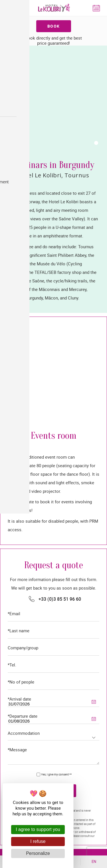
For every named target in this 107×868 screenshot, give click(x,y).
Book (54, 26)
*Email (14, 408)
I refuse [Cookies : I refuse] (38, 841)
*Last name (19, 425)
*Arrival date (19, 493)
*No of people (21, 476)
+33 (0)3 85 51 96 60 (60, 393)
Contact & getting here (53, 745)
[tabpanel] (53, 47)
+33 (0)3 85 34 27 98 (53, 722)
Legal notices (43, 634)
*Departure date (23, 511)
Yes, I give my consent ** (56, 569)
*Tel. (12, 459)
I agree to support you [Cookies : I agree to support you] (38, 829)
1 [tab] (96, 40)
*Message (17, 544)
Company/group (23, 442)
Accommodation (24, 528)
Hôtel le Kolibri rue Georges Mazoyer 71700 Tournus (58, 689)
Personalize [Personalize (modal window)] (38, 853)
